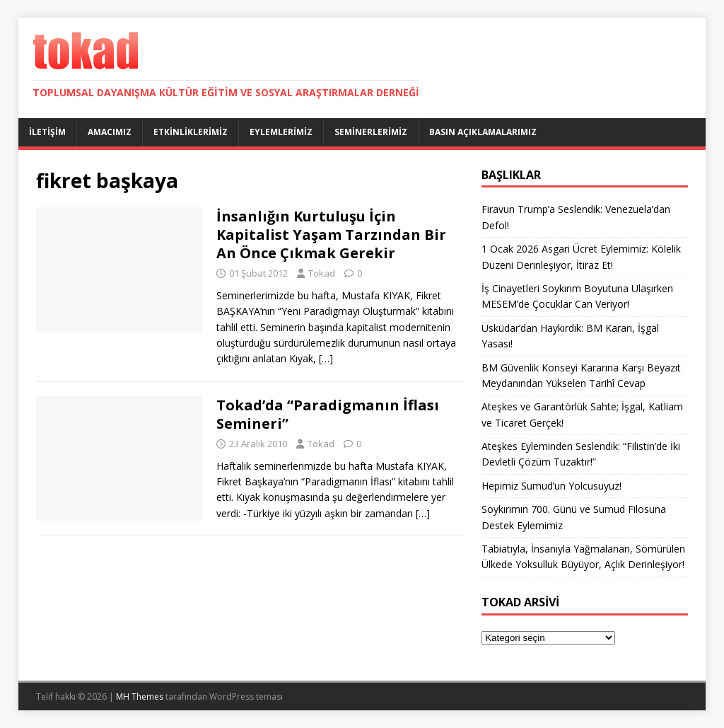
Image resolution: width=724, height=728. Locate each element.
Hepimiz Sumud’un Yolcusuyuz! (551, 486)
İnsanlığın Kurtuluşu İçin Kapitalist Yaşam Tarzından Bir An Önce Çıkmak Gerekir (331, 235)
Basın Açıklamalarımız (483, 132)
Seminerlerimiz (371, 132)
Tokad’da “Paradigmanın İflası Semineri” (328, 414)
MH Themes (140, 697)
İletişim (47, 132)
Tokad (322, 273)
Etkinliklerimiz (191, 132)
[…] (326, 358)
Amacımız (110, 132)
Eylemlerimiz (281, 132)
